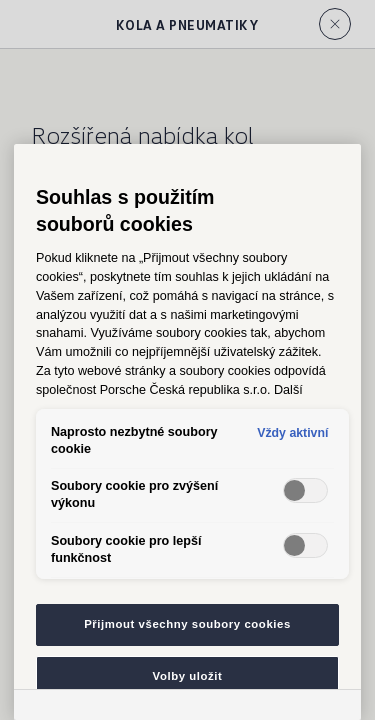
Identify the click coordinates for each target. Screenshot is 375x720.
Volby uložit (188, 676)
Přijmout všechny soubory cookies (187, 624)
